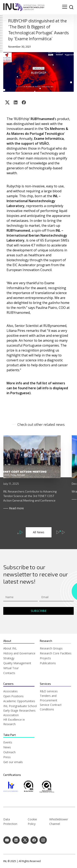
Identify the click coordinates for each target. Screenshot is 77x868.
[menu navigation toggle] (65, 7)
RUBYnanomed (42, 119)
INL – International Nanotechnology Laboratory (34, 201)
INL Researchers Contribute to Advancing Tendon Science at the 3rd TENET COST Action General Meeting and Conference (30, 496)
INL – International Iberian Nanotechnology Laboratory (37, 235)
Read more (16, 508)
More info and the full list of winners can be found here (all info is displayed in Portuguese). (38, 388)
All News (39, 532)
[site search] (71, 7)
